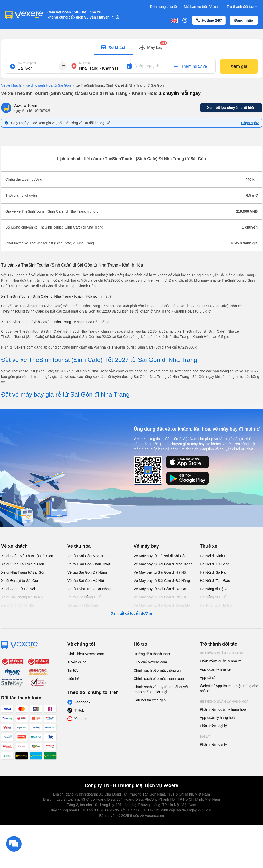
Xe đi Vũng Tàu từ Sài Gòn (23, 564)
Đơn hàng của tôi (164, 7)
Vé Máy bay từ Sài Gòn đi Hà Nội (160, 572)
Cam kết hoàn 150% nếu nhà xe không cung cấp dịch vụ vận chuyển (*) (81, 15)
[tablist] (131, 47)
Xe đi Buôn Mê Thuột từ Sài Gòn (27, 556)
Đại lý (205, 737)
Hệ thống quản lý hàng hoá (224, 702)
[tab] (114, 47)
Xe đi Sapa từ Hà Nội (18, 589)
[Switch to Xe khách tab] (114, 48)
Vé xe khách (11, 85)
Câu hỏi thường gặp (150, 700)
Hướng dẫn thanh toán (152, 654)
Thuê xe (209, 546)
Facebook (82, 702)
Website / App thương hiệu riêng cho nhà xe (229, 688)
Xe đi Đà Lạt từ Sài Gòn (20, 581)
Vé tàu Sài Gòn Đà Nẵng (87, 572)
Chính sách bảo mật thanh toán (159, 679)
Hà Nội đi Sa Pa (213, 572)
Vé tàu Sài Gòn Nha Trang (88, 556)
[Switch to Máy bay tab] (151, 48)
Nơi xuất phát (27, 63)
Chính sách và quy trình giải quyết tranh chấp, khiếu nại (161, 689)
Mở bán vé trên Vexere (202, 7)
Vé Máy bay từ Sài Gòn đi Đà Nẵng (162, 581)
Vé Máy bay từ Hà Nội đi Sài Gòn (160, 556)
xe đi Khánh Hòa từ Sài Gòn (46, 86)
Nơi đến (84, 63)
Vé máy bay (146, 546)
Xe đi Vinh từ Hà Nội (17, 605)
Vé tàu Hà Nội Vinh (83, 605)
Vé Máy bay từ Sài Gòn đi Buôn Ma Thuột (162, 608)
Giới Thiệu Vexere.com (86, 654)
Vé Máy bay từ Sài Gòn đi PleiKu (160, 597)
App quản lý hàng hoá (217, 718)
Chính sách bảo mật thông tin (157, 670)
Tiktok (79, 710)
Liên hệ (73, 679)
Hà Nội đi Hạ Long (215, 564)
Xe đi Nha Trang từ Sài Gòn (23, 572)
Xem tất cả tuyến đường (131, 613)
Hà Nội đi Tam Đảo (215, 581)
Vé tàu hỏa (79, 546)
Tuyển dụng (77, 662)
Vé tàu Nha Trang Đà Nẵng (89, 589)
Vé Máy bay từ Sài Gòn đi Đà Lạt (160, 589)
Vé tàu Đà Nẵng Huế (84, 597)
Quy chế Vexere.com (150, 662)
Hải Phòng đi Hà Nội (216, 605)
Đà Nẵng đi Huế (213, 597)
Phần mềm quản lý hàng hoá (223, 709)
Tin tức (73, 670)
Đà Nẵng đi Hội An (215, 589)
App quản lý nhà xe (215, 669)
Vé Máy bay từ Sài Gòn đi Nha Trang (163, 564)
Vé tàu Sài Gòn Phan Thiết (89, 564)
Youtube (81, 719)
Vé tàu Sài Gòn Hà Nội (86, 581)
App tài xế (208, 678)
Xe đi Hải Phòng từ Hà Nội (22, 597)
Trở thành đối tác (242, 7)
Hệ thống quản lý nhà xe (222, 653)
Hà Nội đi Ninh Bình (216, 556)
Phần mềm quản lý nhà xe (221, 661)
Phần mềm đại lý (213, 726)
